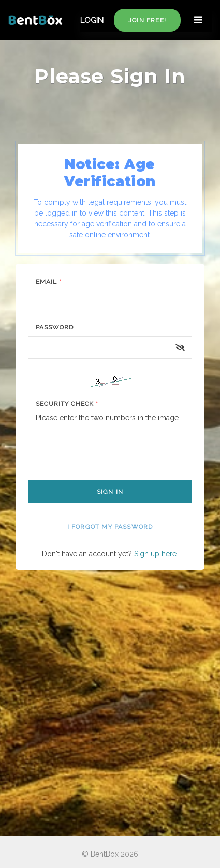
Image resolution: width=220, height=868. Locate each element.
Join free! (147, 20)
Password (55, 327)
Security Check (67, 404)
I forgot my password (110, 527)
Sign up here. (156, 554)
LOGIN (92, 20)
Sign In (110, 492)
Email (49, 282)
